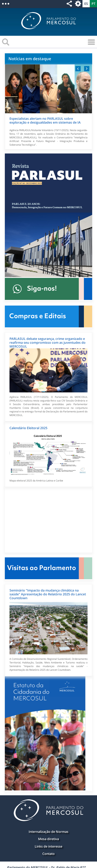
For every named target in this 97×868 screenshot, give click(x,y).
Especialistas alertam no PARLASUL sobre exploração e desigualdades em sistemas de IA (45, 120)
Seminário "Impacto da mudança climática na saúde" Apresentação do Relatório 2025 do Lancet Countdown (48, 594)
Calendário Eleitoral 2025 (28, 428)
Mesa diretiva (48, 839)
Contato (48, 854)
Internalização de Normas (48, 832)
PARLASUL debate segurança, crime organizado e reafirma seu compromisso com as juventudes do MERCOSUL (47, 343)
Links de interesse (48, 846)
